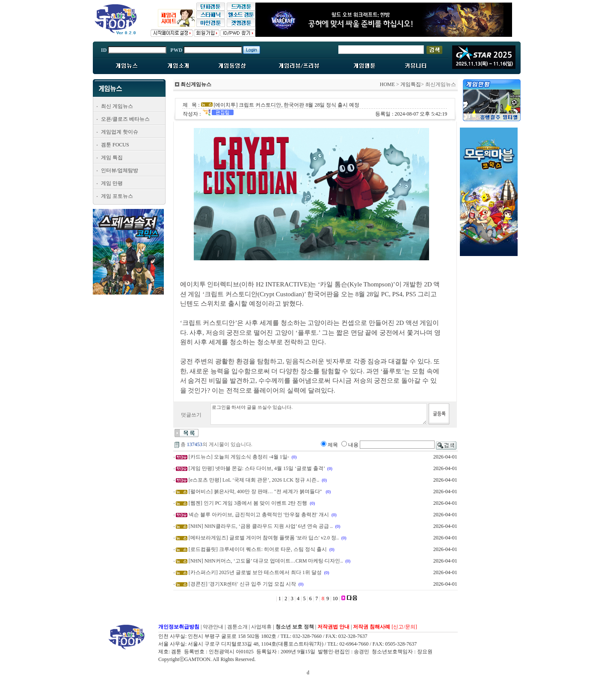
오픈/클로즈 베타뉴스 (125, 119)
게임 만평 (112, 183)
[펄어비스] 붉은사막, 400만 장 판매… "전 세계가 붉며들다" (256, 491)
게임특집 (411, 84)
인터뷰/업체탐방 (120, 170)
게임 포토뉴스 (117, 196)
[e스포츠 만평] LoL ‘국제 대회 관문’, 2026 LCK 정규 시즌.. (254, 480)
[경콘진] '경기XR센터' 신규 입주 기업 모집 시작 (242, 584)
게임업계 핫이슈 (120, 132)
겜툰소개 (237, 627)
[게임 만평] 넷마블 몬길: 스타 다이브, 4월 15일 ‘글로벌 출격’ (257, 468)
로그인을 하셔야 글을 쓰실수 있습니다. (319, 414)
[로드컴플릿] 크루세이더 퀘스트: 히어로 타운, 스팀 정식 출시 (258, 549)
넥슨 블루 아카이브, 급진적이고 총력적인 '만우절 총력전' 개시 (259, 515)
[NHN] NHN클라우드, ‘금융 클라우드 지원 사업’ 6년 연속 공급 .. (261, 526)
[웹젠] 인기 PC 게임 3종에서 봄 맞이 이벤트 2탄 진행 (248, 503)
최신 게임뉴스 (117, 106)
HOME (387, 84)
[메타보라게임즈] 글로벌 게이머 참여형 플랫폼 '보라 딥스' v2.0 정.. (264, 538)
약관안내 (213, 627)
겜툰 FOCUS (115, 145)
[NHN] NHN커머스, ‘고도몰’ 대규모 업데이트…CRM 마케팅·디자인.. (266, 561)
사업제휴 (261, 627)
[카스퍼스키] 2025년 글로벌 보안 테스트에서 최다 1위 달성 (255, 572)
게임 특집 (112, 158)
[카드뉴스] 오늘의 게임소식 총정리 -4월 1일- (239, 457)
